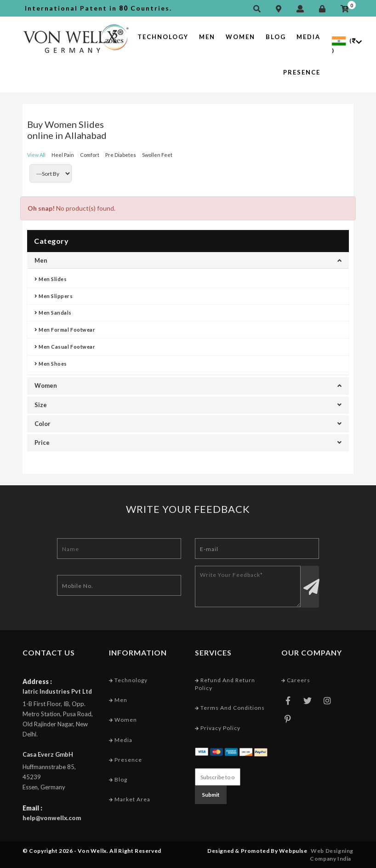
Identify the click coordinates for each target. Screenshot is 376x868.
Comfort (90, 155)
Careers (296, 680)
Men (207, 37)
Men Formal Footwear (65, 330)
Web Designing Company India (332, 855)
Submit (211, 795)
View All (36, 155)
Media (308, 37)
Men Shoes (51, 364)
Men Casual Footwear (65, 347)
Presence (302, 72)
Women (240, 37)
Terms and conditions (230, 708)
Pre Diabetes (121, 155)
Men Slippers (54, 296)
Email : (32, 808)
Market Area (130, 799)
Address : (37, 681)
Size (188, 405)
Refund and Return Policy (225, 684)
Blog (276, 37)
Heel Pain (63, 155)
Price (188, 443)
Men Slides (51, 279)
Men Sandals (53, 313)
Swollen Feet (157, 155)
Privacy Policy (218, 728)
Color (188, 424)
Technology (163, 37)
